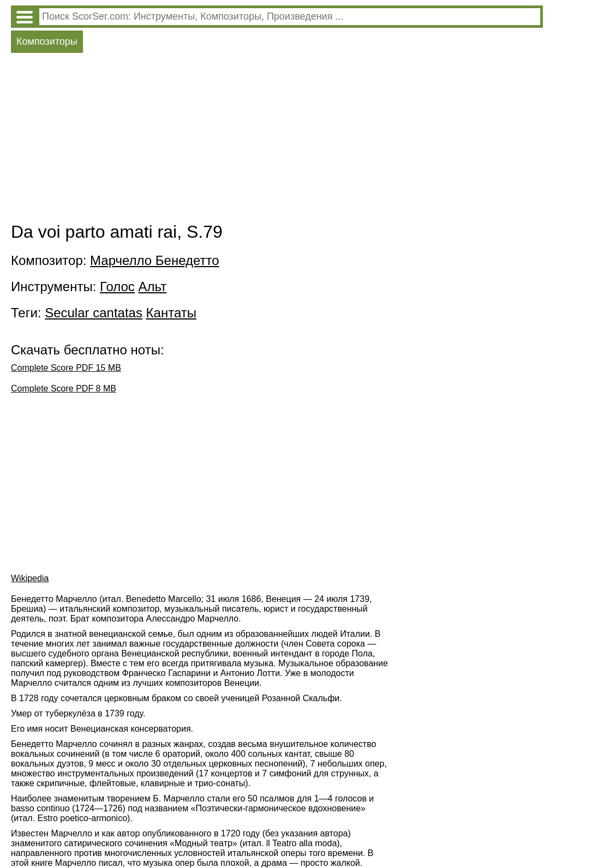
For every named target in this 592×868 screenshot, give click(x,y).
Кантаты (171, 313)
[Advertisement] (277, 140)
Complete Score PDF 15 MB (66, 368)
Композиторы (47, 41)
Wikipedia (30, 578)
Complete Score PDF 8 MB (64, 388)
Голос (117, 287)
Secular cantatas (94, 313)
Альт (153, 287)
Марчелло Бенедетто (155, 260)
